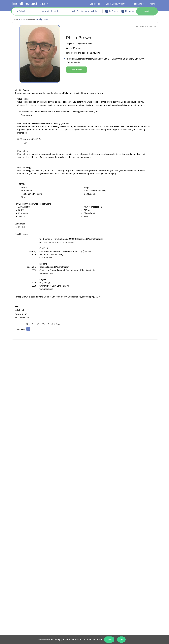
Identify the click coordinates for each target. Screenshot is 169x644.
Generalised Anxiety (114, 4)
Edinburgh (55, 547)
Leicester (91, 552)
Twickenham (129, 560)
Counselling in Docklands (30, 505)
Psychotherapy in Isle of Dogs (32, 523)
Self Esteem (56, 600)
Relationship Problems (134, 579)
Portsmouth (128, 547)
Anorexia (55, 587)
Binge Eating (92, 583)
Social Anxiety (93, 592)
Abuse (17, 600)
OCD (16, 583)
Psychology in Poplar (29, 503)
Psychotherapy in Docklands (32, 508)
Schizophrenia (93, 587)
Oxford (126, 543)
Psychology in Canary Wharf (107, 498)
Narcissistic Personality (134, 587)
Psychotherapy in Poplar (105, 503)
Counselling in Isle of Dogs (31, 521)
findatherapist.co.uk (32, 3)
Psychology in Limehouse (30, 518)
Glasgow (54, 556)
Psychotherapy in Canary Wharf (33, 500)
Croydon (54, 543)
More (152, 4)
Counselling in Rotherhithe (31, 513)
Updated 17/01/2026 (145, 26)
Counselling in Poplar (104, 500)
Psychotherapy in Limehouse (107, 518)
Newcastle (91, 564)
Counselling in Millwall (104, 508)
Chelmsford (19, 560)
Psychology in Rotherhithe (106, 513)
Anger (17, 596)
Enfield (54, 552)
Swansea (127, 556)
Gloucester (55, 560)
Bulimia (54, 583)
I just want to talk (22, 579)
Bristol (17, 552)
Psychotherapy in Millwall (106, 511)
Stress (53, 579)
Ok (123, 639)
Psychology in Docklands (105, 505)
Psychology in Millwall (29, 511)
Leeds (89, 547)
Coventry (18, 564)
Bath (16, 543)
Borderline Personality (134, 583)
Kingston (91, 543)
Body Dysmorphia (95, 596)
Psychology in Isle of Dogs (106, 521)
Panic (16, 592)
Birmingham (20, 547)
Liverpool (91, 556)
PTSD (16, 587)
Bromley (18, 556)
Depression (94, 4)
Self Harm (55, 592)
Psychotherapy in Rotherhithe (32, 516)
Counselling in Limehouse (106, 516)
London (90, 560)
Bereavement (93, 579)
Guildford (55, 564)
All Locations (129, 564)
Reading (126, 552)
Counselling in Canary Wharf (32, 498)
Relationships (137, 4)
